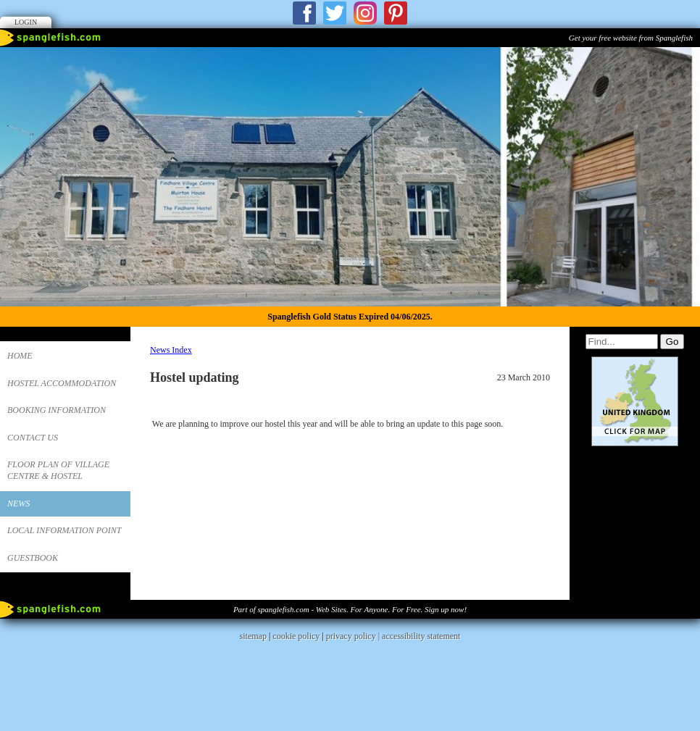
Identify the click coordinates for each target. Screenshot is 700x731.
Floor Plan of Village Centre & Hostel (58, 470)
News (18, 504)
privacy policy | (354, 674)
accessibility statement (421, 674)
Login (26, 22)
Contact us (33, 438)
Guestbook (33, 558)
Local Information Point (64, 530)
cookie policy (296, 674)
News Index (171, 350)
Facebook (304, 13)
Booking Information (57, 410)
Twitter (335, 13)
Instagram (365, 13)
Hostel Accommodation (62, 383)
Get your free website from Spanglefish (631, 38)
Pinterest (396, 13)
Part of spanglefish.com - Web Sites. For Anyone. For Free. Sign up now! (350, 647)
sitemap (253, 674)
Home (20, 356)
